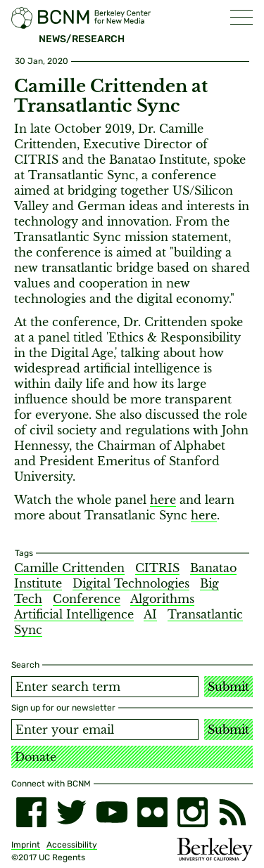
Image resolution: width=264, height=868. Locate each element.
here (163, 500)
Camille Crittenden (69, 568)
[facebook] (31, 812)
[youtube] (112, 812)
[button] (241, 17)
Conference (87, 599)
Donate (36, 757)
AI (150, 614)
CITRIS (157, 568)
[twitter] (71, 812)
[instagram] (193, 812)
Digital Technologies (131, 583)
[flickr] (152, 812)
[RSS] (233, 812)
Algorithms (162, 599)
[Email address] (105, 730)
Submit (228, 687)
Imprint (26, 845)
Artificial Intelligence (74, 614)
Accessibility (72, 845)
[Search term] (105, 687)
